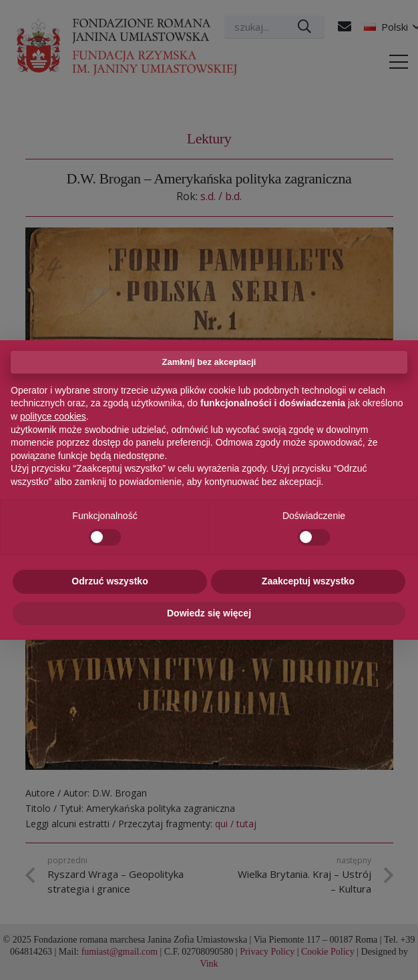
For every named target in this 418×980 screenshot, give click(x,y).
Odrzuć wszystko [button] (110, 581)
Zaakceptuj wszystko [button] (308, 581)
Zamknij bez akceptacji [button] (209, 362)
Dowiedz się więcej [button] (209, 613)
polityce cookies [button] (53, 416)
